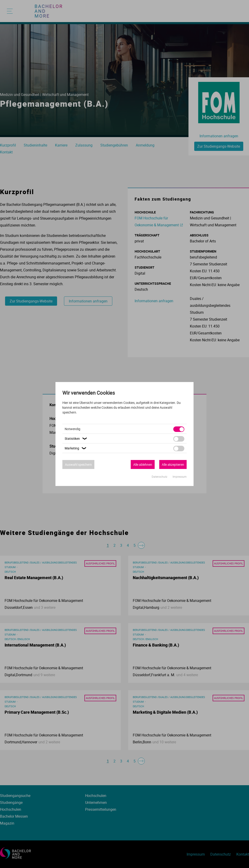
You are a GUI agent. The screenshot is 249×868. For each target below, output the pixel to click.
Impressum (180, 477)
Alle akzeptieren (173, 464)
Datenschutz (160, 477)
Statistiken (76, 438)
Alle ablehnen (143, 464)
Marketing (76, 448)
